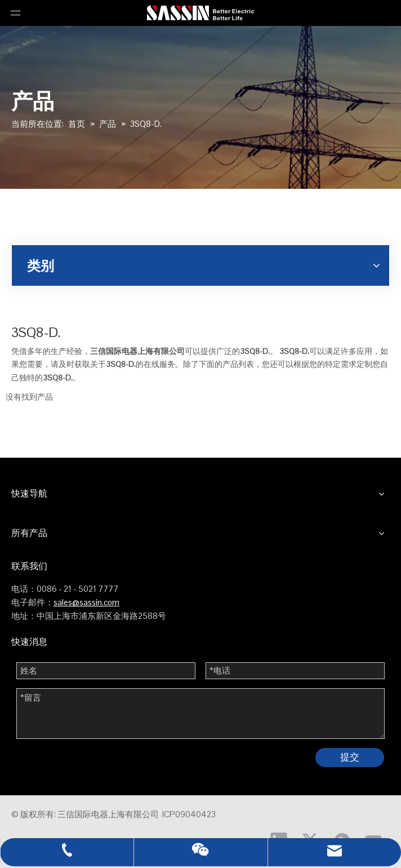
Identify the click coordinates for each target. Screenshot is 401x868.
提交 (350, 757)
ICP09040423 (189, 814)
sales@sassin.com (86, 602)
